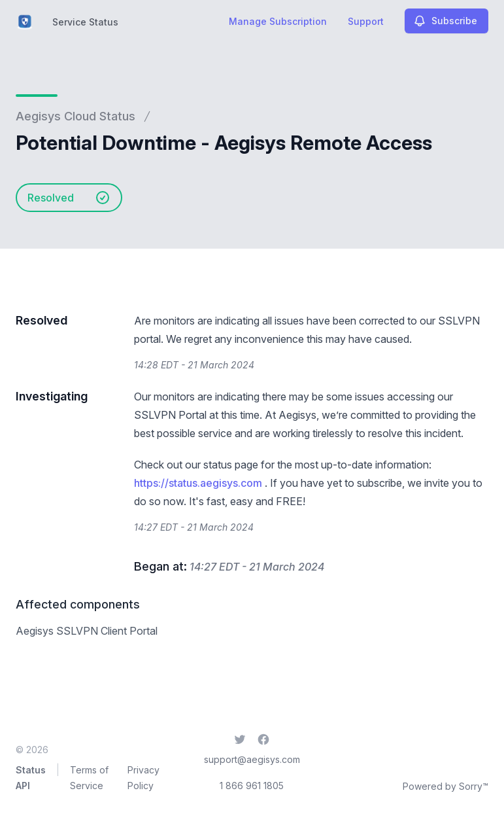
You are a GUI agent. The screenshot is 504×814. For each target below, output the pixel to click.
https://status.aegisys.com (198, 483)
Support (366, 21)
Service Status (85, 22)
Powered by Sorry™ (445, 786)
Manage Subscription (278, 21)
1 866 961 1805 (252, 786)
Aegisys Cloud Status (76, 116)
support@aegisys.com (252, 759)
